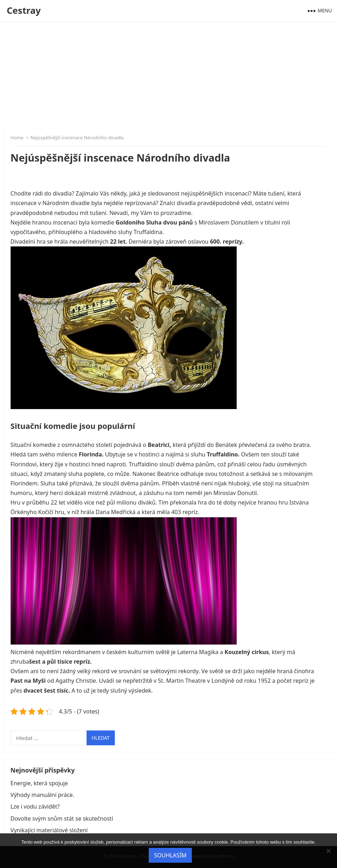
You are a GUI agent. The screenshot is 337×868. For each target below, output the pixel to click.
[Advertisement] (168, 74)
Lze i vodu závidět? (35, 806)
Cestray (24, 10)
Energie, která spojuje (39, 783)
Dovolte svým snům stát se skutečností (62, 819)
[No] (328, 851)
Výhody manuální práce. (43, 795)
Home (17, 138)
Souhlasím (170, 855)
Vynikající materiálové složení (49, 830)
